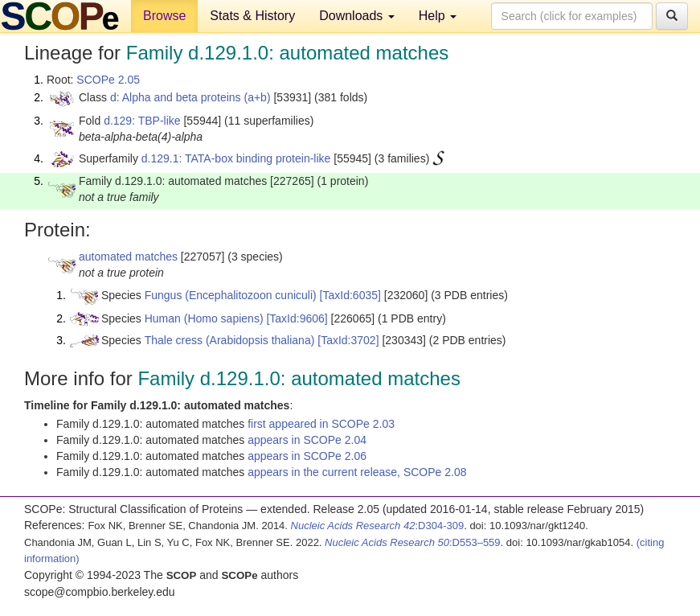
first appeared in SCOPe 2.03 (321, 424)
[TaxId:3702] (348, 340)
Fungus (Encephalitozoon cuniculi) (231, 295)
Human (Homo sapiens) (204, 318)
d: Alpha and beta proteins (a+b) (190, 97)
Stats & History (252, 16)
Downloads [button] (357, 16)
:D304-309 (378, 526)
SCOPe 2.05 (108, 80)
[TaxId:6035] (350, 295)
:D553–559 (413, 542)
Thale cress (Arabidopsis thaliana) (230, 340)
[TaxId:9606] (297, 318)
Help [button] (438, 16)
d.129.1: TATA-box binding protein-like (236, 158)
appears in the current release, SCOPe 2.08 (357, 472)
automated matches (128, 257)
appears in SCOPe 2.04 (307, 440)
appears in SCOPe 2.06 (307, 456)
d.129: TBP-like (142, 121)
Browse (164, 16)
